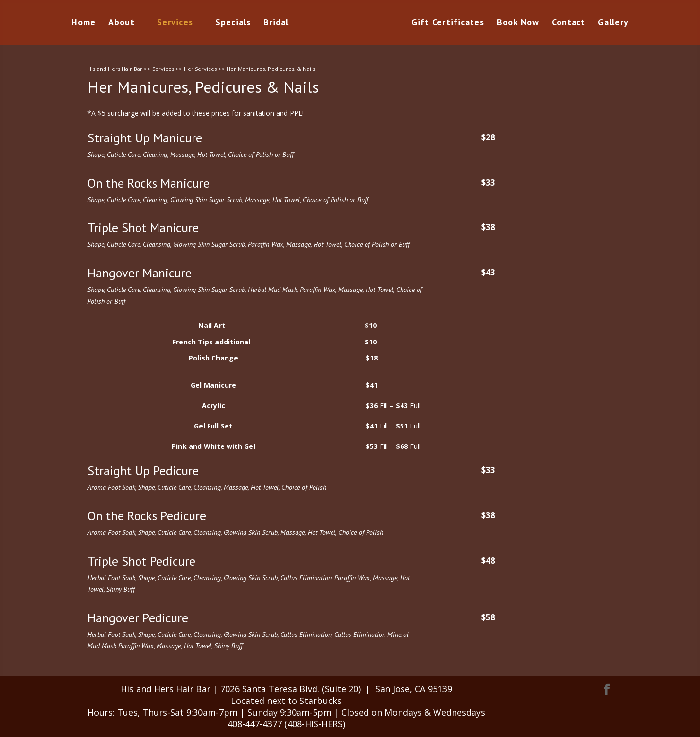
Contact (569, 23)
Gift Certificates (448, 23)
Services (175, 23)
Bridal (276, 23)
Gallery (613, 23)
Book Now (518, 23)
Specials (233, 23)
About (122, 23)
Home (84, 23)
